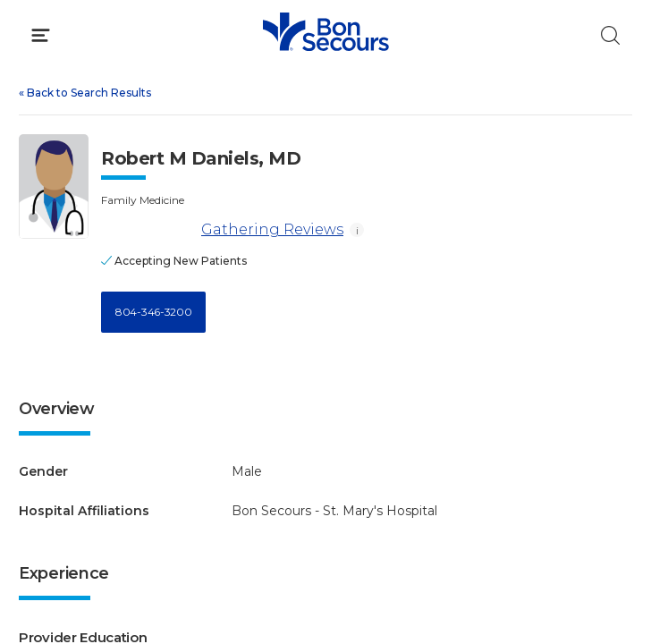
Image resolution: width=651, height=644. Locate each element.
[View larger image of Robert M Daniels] (54, 186)
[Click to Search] (610, 35)
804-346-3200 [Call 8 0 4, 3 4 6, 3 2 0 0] (153, 312)
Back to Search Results (85, 93)
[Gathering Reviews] (148, 230)
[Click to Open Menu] (41, 35)
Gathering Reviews (222, 230)
